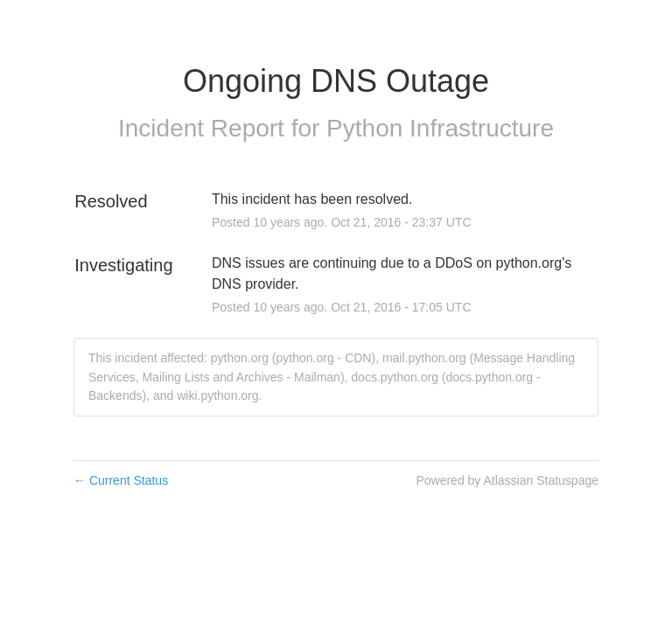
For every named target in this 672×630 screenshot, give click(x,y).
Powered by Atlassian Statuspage (507, 480)
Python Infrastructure (440, 128)
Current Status (121, 480)
